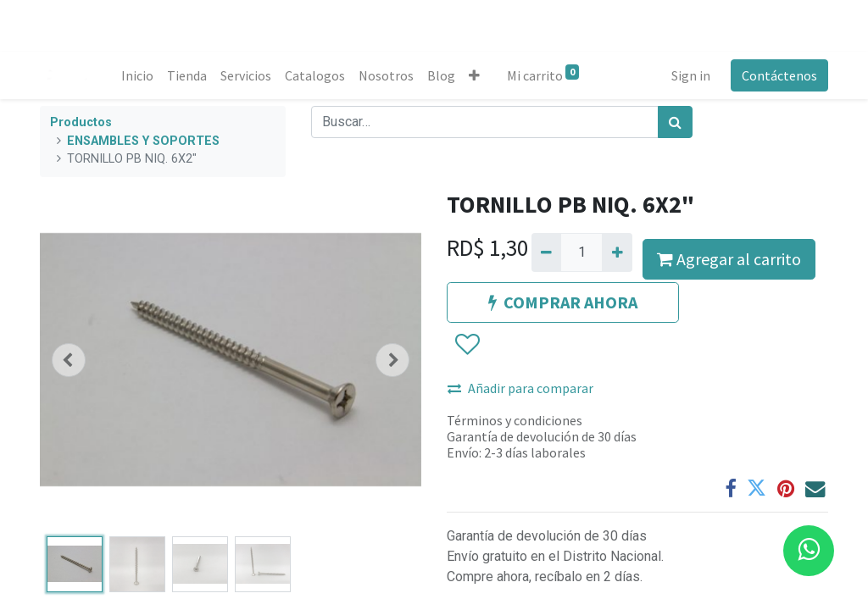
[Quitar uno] (546, 252)
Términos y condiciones (515, 420)
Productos (81, 122)
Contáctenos (779, 75)
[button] (474, 75)
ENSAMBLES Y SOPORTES (143, 141)
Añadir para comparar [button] (520, 388)
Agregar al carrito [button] (729, 259)
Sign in (691, 75)
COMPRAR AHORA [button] (563, 302)
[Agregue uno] (617, 252)
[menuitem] (137, 75)
